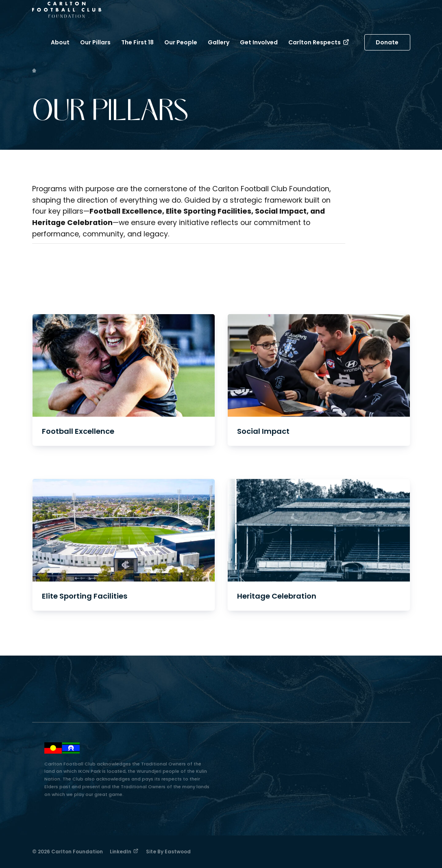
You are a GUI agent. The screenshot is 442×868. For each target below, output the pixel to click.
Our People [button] (181, 42)
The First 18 (137, 42)
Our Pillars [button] (95, 42)
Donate (387, 42)
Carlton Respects (319, 42)
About (60, 42)
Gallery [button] (219, 42)
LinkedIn (124, 852)
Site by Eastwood (168, 852)
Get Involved (259, 42)
